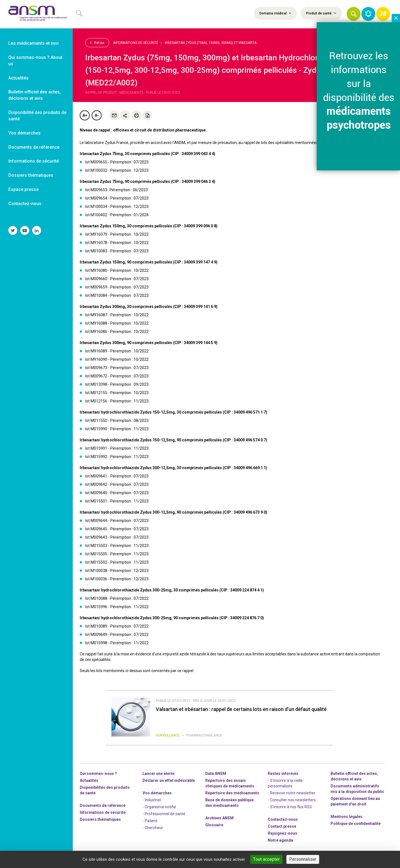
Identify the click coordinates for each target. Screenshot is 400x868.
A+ (85, 115)
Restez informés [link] (283, 774)
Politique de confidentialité (356, 824)
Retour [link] (97, 43)
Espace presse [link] (23, 189)
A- (97, 115)
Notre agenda (280, 840)
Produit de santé (321, 13)
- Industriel (152, 800)
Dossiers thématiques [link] (31, 175)
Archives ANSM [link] (219, 818)
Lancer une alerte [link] (158, 774)
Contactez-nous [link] (25, 204)
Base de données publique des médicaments (229, 803)
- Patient (150, 821)
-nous (282, 833)
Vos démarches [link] (24, 133)
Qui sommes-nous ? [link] (98, 774)
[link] (36, 14)
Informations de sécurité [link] (34, 161)
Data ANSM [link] (216, 774)
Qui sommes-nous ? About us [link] (35, 61)
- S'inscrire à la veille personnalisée (285, 783)
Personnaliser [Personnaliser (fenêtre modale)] (303, 859)
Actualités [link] (18, 78)
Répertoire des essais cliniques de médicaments (230, 783)
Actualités (89, 780)
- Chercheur (153, 828)
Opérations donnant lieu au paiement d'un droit (355, 801)
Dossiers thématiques (100, 819)
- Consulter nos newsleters (292, 800)
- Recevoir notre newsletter (292, 793)
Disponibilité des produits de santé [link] (37, 116)
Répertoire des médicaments (232, 793)
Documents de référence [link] (34, 147)
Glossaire (214, 825)
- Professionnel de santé (164, 814)
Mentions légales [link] (347, 817)
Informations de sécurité (136, 43)
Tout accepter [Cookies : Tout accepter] (266, 859)
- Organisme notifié (159, 807)
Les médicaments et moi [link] (33, 43)
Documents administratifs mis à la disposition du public (357, 789)
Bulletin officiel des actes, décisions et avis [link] (35, 95)
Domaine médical (275, 13)
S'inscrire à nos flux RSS (291, 807)
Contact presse (282, 826)
